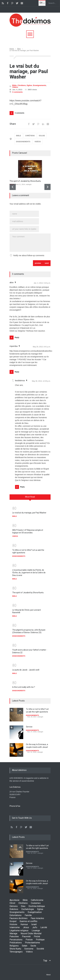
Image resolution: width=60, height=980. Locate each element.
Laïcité (44, 927)
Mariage (13, 933)
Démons (14, 906)
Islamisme (15, 927)
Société (40, 949)
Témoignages (16, 952)
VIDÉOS (38, 142)
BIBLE (19, 136)
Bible (14, 85)
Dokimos (14, 909)
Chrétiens (22, 85)
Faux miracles (37, 918)
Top (45, 961)
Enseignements (39, 85)
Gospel (13, 921)
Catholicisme (37, 900)
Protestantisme (32, 943)
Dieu (23, 906)
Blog (19, 49)
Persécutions (16, 940)
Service (29, 727)
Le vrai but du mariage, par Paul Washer (29, 513)
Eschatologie (28, 909)
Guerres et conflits (28, 921)
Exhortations (16, 915)
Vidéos (15, 87)
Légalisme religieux (19, 930)
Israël (34, 924)
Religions (14, 946)
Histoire (13, 924)
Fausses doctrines (19, 918)
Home (12, 49)
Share (13, 124)
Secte (33, 946)
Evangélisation (35, 912)
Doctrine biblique (37, 906)
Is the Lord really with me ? (24, 687)
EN (41, 3)
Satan (25, 946)
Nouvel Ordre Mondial (31, 933)
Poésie (29, 940)
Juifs (35, 927)
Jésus (26, 927)
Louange (36, 930)
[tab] (30, 498)
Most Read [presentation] (30, 497)
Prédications (16, 943)
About (48, 975)
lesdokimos (20, 381)
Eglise (29, 85)
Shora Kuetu (15, 949)
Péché (37, 936)
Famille (28, 915)
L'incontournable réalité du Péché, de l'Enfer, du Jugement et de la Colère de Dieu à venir (29, 573)
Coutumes (36, 903)
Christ (12, 903)
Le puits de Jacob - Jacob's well (26, 670)
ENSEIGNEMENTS (23, 142)
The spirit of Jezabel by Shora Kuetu (25, 181)
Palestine (14, 936)
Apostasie (14, 900)
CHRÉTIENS (30, 136)
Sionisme (29, 949)
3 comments (17, 92)
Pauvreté (26, 936)
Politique (40, 940)
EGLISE (42, 136)
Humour (24, 924)
